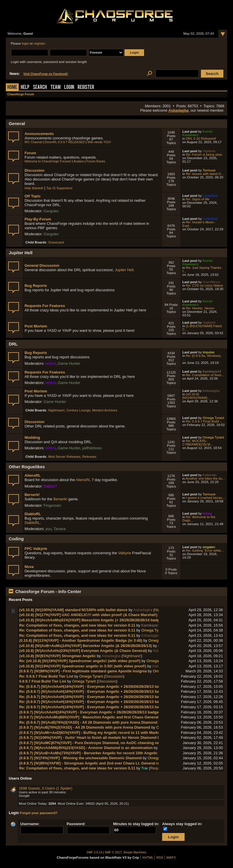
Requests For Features (45, 306)
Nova (29, 567)
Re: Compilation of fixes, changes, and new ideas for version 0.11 (77, 625)
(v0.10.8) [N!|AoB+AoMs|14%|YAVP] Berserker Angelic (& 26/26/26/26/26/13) (86, 646)
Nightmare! (56, 410)
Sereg (207, 513)
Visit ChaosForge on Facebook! (46, 74)
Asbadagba (178, 110)
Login (69, 88)
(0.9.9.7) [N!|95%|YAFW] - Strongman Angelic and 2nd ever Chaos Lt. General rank (92, 763)
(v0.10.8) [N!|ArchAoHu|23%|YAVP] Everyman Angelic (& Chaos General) (83, 651)
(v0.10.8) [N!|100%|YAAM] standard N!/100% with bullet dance (73, 610)
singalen (209, 547)
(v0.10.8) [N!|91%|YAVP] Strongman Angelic (58, 656)
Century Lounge (78, 410)
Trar (144, 768)
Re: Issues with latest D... (205, 174)
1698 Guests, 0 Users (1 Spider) (45, 788)
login (25, 43)
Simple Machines (135, 852)
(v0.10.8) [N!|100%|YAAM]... (196, 396)
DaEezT (50, 486)
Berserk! (32, 495)
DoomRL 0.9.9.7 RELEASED (65, 142)
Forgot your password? (39, 813)
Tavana (60, 529)
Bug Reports (36, 286)
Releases (89, 457)
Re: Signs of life (198, 199)
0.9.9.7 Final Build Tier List (43, 681)
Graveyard (56, 242)
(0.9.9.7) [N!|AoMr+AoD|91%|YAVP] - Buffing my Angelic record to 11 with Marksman (93, 733)
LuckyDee (210, 196)
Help (25, 88)
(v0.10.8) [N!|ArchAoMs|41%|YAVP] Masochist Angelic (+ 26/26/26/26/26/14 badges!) (93, 620)
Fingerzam (52, 505)
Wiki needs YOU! (99, 142)
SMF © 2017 (113, 852)
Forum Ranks (96, 161)
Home (12, 88)
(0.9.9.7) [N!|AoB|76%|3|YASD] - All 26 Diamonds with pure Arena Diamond (85, 727)
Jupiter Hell (124, 270)
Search (40, 88)
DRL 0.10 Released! (201, 138)
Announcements (39, 134)
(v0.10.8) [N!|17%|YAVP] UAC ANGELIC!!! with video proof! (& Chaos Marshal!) (88, 615)
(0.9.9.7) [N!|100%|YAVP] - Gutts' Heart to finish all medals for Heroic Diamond (88, 738)
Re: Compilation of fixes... (205, 375)
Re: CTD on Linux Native (205, 285)
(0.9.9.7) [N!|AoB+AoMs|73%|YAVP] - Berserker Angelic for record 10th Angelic (89, 753)
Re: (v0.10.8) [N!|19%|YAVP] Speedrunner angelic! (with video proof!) (80, 661)
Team (56, 88)
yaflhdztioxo (92, 448)
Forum (30, 153)
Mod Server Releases (64, 457)
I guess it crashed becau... (206, 498)
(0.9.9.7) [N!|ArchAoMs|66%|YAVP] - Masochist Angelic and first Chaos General (89, 717)
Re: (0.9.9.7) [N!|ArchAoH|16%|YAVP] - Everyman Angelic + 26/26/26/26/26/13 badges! (94, 686)
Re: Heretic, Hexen (200, 308)
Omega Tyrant (213, 418)
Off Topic (33, 196)
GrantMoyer (212, 282)
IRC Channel (33, 142)
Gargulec (51, 211)
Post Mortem (36, 326)
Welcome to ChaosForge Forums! (48, 161)
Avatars (79, 161)
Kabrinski (210, 475)
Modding (32, 437)
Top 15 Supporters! (59, 188)
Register (86, 88)
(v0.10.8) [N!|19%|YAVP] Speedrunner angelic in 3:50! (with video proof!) (83, 666)
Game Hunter (69, 363)
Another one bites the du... (205, 478)
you (49, 529)
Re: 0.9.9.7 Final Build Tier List (46, 676)
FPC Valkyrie (36, 549)
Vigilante (209, 151)
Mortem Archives (105, 410)
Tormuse (209, 170)
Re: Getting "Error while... (205, 550)
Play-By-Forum (38, 219)
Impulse (209, 352)
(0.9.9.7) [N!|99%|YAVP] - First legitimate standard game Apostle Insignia (83, 671)
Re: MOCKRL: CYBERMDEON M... (198, 443)
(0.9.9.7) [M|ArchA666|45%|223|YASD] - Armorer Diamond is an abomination (86, 748)
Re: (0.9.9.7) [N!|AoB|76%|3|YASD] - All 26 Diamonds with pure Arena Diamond (88, 722)
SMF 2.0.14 (94, 852)
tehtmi (51, 363)
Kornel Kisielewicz (197, 133)
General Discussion (42, 265)
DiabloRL (33, 514)
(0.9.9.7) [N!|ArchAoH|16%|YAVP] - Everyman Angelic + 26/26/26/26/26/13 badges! (91, 712)
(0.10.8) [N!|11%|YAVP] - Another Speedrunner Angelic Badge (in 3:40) (81, 640)
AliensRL (33, 475)
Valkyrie (125, 553)
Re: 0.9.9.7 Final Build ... (204, 421)
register (39, 43)
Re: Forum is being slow (204, 155)
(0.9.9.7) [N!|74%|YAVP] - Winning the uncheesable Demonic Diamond (80, 758)
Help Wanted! (34, 188)
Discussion (34, 170)
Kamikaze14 (212, 371)
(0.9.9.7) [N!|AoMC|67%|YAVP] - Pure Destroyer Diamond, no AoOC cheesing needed (94, 743)
